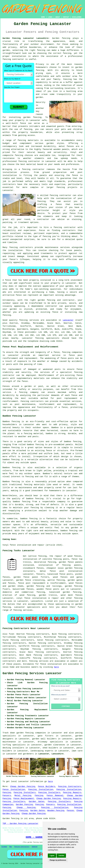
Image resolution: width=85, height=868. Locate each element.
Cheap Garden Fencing (23, 786)
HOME (43, 17)
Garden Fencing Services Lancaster (32, 673)
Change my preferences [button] (58, 860)
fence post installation (66, 571)
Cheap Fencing (26, 808)
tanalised (53, 574)
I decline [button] (61, 856)
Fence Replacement (24, 799)
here (56, 667)
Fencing (7, 792)
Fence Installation (14, 789)
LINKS (50, 17)
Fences (70, 811)
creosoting (39, 580)
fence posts (52, 589)
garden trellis (48, 595)
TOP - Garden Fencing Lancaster (20, 824)
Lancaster (68, 320)
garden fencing (74, 586)
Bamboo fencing (11, 422)
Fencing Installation (41, 789)
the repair (56, 556)
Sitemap (4, 847)
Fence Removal (55, 795)
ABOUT (58, 17)
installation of (32, 559)
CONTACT (66, 17)
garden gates (75, 580)
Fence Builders (47, 786)
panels (79, 562)
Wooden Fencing (56, 811)
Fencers (7, 795)
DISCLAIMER (77, 17)
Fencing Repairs (72, 792)
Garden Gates (37, 802)
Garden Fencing (24, 805)
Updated (35, 847)
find (11, 634)
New (11, 847)
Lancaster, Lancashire (51, 754)
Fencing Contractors (70, 786)
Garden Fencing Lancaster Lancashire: (26, 38)
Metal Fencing (23, 795)
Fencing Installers (25, 792)
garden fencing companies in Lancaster (39, 733)
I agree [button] (52, 856)
